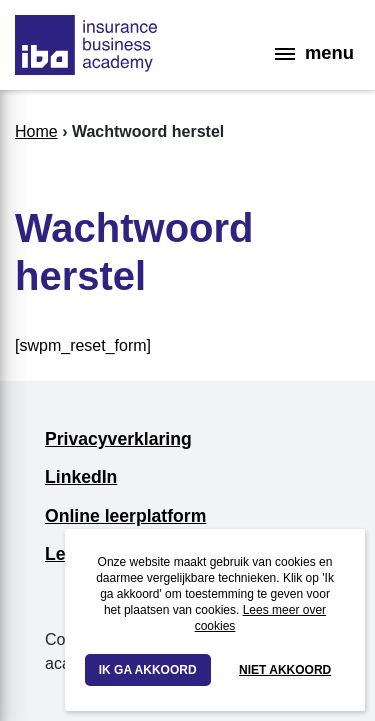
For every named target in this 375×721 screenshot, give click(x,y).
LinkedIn (81, 477)
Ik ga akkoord (148, 670)
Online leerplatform (125, 516)
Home (36, 131)
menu (314, 52)
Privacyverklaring (118, 439)
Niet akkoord (285, 670)
